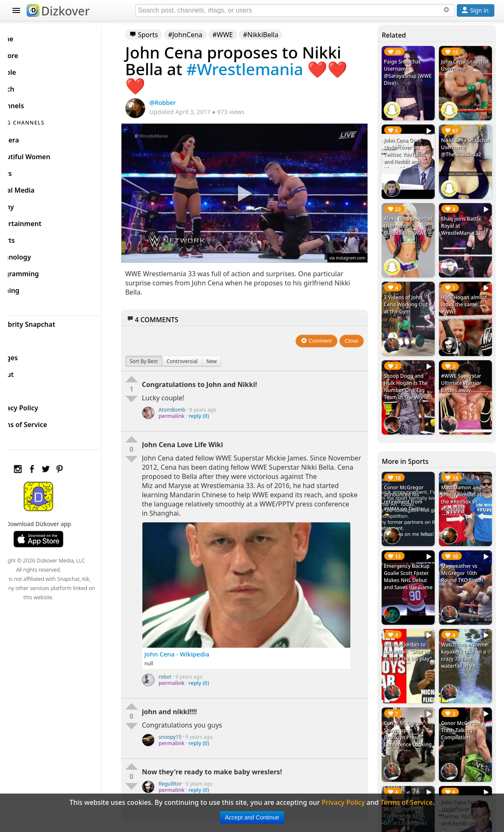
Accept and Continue (252, 817)
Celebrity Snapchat (50, 321)
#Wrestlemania (265, 69)
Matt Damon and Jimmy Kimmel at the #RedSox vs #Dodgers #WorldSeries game (465, 483)
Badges (32, 354)
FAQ (26, 388)
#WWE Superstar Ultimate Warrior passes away (464, 365)
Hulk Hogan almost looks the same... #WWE (464, 291)
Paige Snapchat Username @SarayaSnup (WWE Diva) (409, 72)
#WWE (243, 35)
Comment (323, 333)
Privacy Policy (42, 405)
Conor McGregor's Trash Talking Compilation (466, 694)
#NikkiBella (281, 35)
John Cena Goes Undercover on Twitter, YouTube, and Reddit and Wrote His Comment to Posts (413, 153)
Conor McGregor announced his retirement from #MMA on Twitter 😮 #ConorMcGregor (411, 483)
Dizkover (58, 11)
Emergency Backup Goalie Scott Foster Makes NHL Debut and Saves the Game (413, 553)
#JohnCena (205, 35)
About (29, 371)
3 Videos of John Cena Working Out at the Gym (412, 291)
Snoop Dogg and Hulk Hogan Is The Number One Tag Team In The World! (412, 372)
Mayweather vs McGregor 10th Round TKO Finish (465, 546)
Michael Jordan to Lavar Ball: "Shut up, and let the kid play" (412, 624)
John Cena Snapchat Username (457, 69)
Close (358, 333)
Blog (27, 338)
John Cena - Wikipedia (197, 646)
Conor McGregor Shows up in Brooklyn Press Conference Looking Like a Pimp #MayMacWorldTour (412, 712)
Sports (164, 35)
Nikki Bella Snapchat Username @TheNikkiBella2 (464, 146)
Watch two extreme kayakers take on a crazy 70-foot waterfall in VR (467, 624)
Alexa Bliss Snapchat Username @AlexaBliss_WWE (412, 220)
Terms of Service (46, 421)
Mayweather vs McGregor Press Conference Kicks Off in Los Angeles (412, 772)
